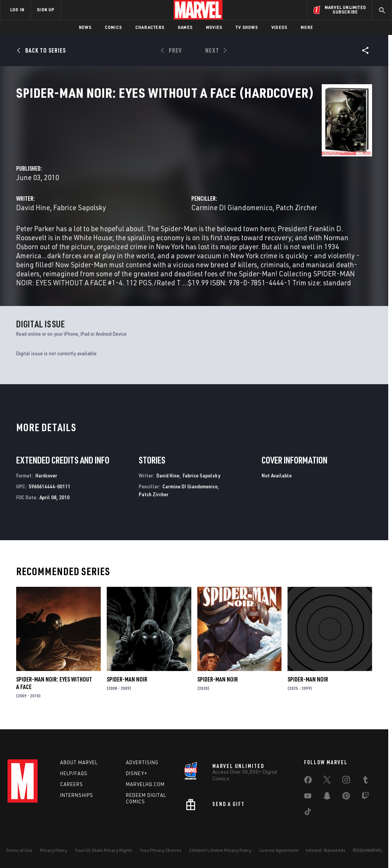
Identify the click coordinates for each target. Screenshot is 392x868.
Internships (77, 795)
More (307, 27)
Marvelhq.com (145, 784)
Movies (214, 27)
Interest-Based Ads (326, 850)
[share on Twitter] (327, 781)
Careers (72, 784)
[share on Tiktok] (308, 813)
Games (185, 27)
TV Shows (247, 27)
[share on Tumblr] (365, 781)
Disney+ (137, 773)
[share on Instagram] (346, 781)
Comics (113, 27)
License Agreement (279, 850)
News (85, 27)
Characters (150, 27)
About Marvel (79, 762)
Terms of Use (19, 850)
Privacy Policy (54, 850)
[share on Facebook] (308, 782)
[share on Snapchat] (327, 797)
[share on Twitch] (365, 797)
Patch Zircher (154, 500)
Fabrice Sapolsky (192, 177)
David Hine (145, 177)
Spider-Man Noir (127, 685)
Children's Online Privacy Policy (220, 850)
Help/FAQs (74, 773)
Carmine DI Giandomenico (288, 177)
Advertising (142, 762)
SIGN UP (45, 10)
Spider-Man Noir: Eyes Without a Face (54, 689)
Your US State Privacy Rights (104, 850)
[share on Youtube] (308, 797)
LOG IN (17, 10)
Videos (279, 27)
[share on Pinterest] (346, 797)
